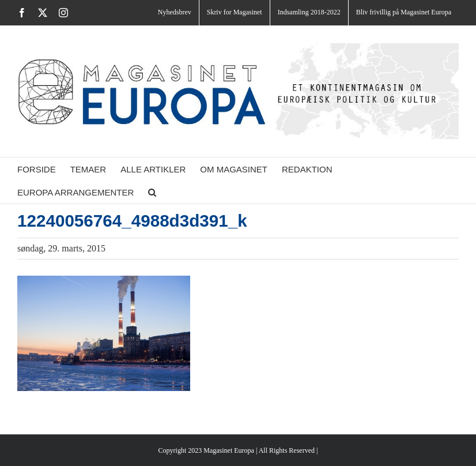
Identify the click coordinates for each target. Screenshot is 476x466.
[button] (152, 192)
